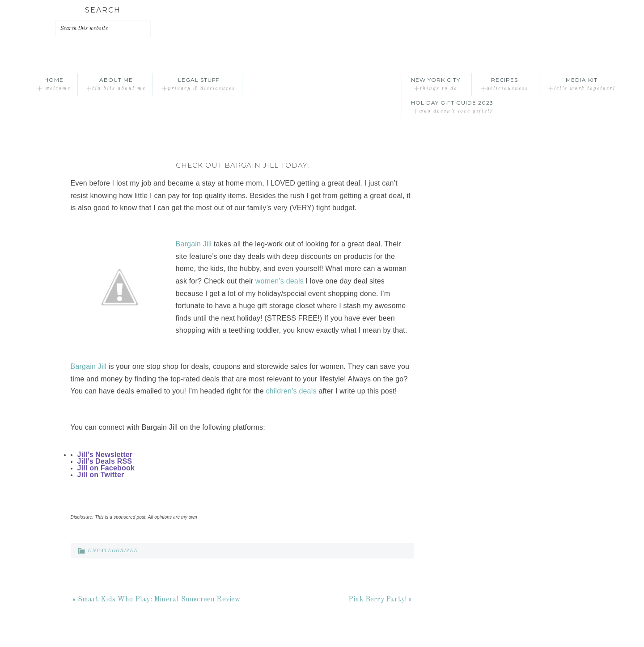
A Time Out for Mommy (322, 84)
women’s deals (280, 281)
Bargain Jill (194, 244)
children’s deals (291, 391)
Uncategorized (113, 551)
